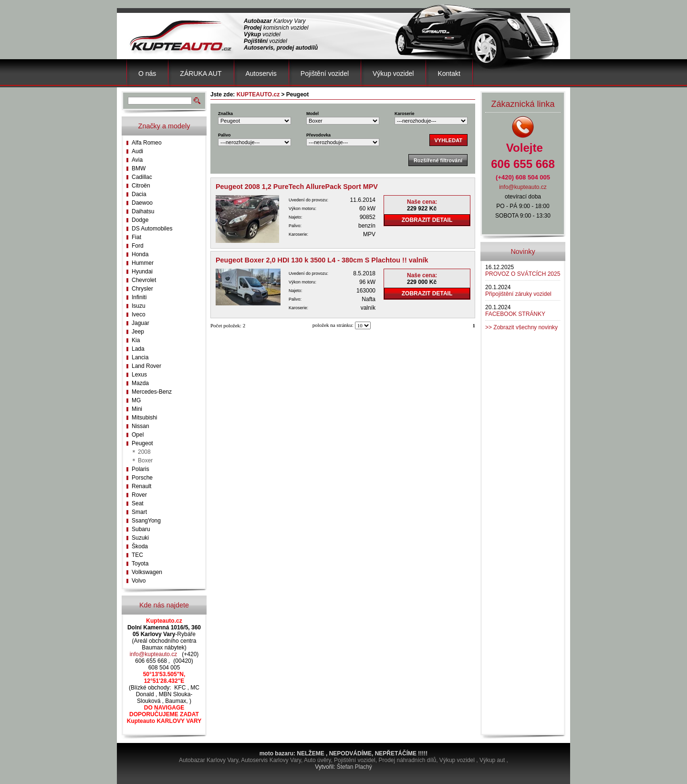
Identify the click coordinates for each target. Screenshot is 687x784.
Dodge (140, 220)
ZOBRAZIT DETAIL (427, 220)
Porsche (142, 478)
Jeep (138, 332)
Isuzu (139, 306)
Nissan (141, 426)
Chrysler (142, 289)
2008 (144, 452)
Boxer (145, 460)
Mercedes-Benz (152, 392)
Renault (141, 486)
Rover (139, 495)
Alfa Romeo (147, 143)
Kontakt (449, 73)
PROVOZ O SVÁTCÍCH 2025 (523, 274)
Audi (137, 151)
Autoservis (261, 73)
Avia (137, 160)
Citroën (141, 186)
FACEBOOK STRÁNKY (515, 314)
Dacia (139, 194)
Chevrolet (144, 280)
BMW (139, 168)
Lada (138, 349)
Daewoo (142, 203)
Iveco (139, 314)
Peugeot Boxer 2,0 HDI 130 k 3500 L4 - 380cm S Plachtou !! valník (322, 260)
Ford (138, 246)
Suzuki (140, 538)
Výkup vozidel (393, 73)
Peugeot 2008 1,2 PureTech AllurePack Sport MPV (297, 187)
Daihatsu (143, 211)
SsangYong (146, 521)
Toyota (140, 564)
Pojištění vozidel (325, 73)
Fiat (136, 237)
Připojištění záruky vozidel (518, 294)
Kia (136, 340)
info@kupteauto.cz (154, 654)
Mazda (140, 383)
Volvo (139, 581)
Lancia (140, 357)
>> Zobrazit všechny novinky (521, 327)
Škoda (140, 546)
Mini (137, 409)
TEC (137, 555)
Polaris (141, 469)
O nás (147, 73)
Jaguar (141, 323)
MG (136, 400)
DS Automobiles (152, 229)
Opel (138, 435)
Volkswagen (147, 572)
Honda (140, 254)
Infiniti (139, 297)
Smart (139, 512)
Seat (138, 503)
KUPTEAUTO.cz (258, 94)
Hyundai (142, 272)
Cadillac (142, 177)
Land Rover (146, 366)
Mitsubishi (144, 418)
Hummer (143, 263)
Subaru (141, 529)
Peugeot (142, 443)
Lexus (139, 375)
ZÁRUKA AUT (201, 73)
